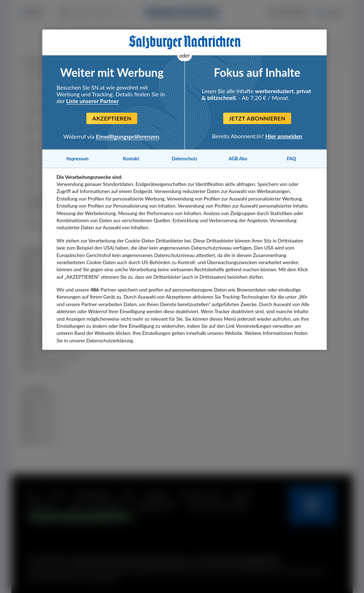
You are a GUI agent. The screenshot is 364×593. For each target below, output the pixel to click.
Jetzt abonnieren (257, 118)
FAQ (291, 159)
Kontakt (131, 159)
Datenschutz (184, 159)
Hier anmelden (284, 136)
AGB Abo (238, 159)
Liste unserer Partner (92, 101)
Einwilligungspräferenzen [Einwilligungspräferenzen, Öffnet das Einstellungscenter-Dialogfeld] (128, 136)
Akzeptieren (112, 118)
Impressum (77, 159)
